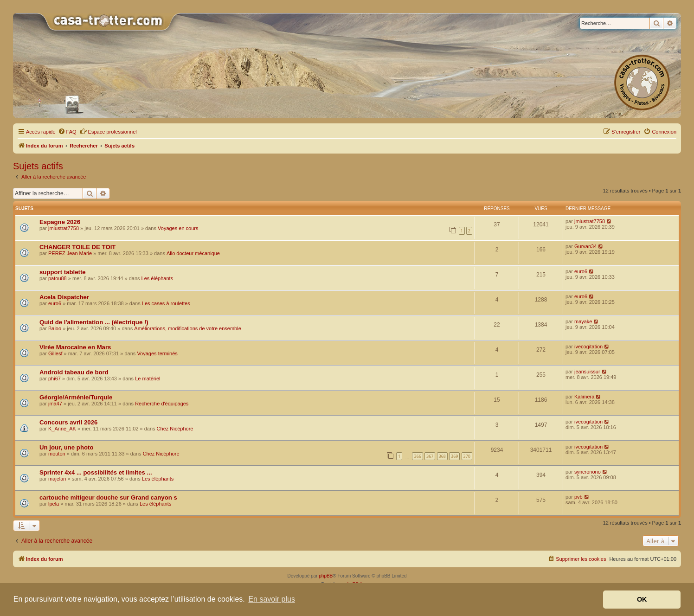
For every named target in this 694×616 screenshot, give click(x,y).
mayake (583, 321)
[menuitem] (67, 132)
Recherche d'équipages (162, 404)
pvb (578, 497)
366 (417, 456)
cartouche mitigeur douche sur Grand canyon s (108, 497)
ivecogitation (588, 346)
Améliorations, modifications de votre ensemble (188, 328)
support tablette (63, 272)
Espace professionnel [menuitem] (108, 131)
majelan (57, 479)
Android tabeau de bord (74, 372)
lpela (54, 504)
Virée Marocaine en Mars (75, 347)
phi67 (55, 379)
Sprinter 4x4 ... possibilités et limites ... (96, 472)
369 (454, 456)
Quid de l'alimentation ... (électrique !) (94, 322)
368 (442, 456)
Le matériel (148, 379)
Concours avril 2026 (68, 422)
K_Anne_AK (62, 429)
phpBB (326, 576)
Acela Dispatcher (64, 297)
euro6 (581, 271)
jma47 (55, 404)
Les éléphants (157, 278)
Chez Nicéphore (175, 429)
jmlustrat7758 (64, 228)
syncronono (588, 472)
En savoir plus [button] (272, 599)
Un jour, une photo (66, 447)
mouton (57, 454)
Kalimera (584, 397)
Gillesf (55, 353)
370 (467, 456)
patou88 (58, 278)
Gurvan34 (585, 246)
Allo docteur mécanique (193, 253)
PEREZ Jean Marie (70, 253)
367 (430, 456)
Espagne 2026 (60, 222)
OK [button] (642, 599)
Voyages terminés (157, 353)
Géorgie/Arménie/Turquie (76, 397)
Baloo (55, 328)
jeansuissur (587, 372)
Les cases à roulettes (166, 303)
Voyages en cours (178, 228)
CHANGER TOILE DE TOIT (77, 247)
